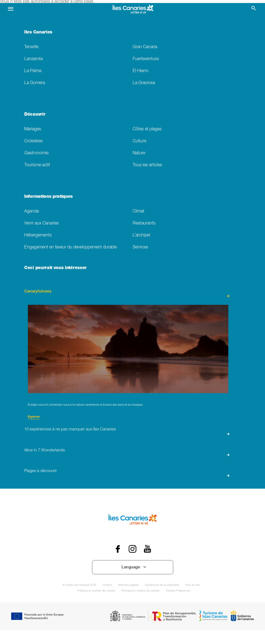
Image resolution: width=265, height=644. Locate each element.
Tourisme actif (37, 165)
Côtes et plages (147, 129)
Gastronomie (36, 153)
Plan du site (193, 585)
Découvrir (35, 115)
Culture (139, 141)
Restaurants (144, 224)
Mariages (33, 129)
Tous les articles (147, 165)
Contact (107, 585)
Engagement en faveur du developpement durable (71, 247)
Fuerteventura (146, 59)
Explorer (34, 417)
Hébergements (38, 235)
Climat (138, 212)
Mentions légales (128, 585)
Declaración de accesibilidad (162, 585)
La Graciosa (144, 83)
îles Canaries (38, 33)
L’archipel (141, 235)
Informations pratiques (48, 197)
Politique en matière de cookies (96, 591)
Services (140, 247)
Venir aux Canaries (42, 224)
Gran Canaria (145, 47)
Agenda (31, 212)
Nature (139, 153)
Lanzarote (33, 59)
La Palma (33, 71)
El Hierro (141, 71)
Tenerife (31, 47)
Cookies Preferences (178, 591)
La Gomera (35, 83)
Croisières (33, 141)
